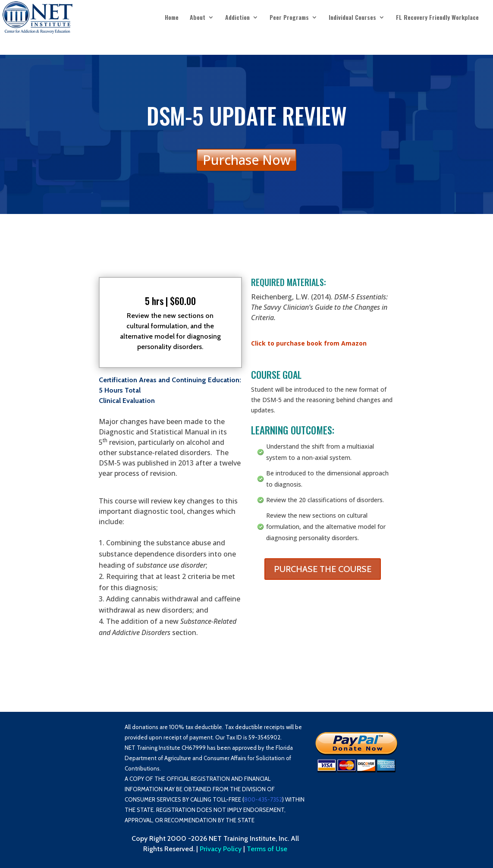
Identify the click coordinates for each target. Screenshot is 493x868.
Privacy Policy (221, 849)
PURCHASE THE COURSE (323, 569)
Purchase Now (247, 160)
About (198, 18)
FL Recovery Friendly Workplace (437, 18)
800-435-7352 (263, 799)
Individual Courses (352, 18)
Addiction (237, 18)
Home (172, 18)
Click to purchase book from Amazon (309, 343)
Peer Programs (289, 18)
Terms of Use (267, 849)
